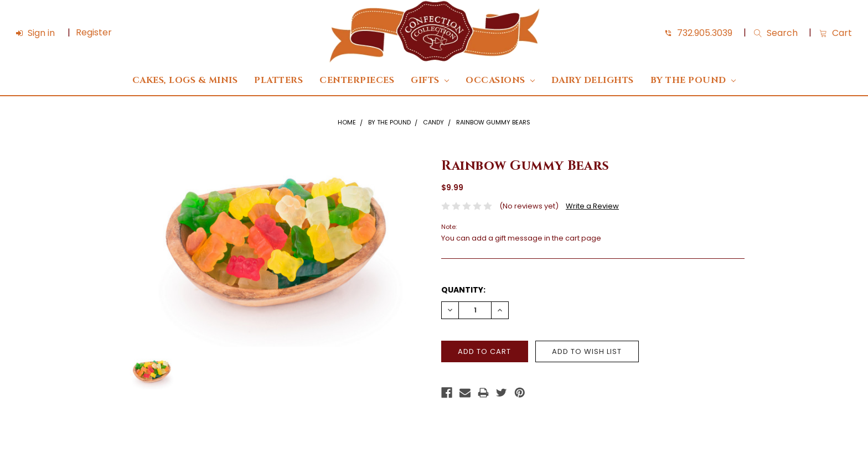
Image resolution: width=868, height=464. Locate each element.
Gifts (430, 80)
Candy (433, 122)
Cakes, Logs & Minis (185, 80)
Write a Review (592, 206)
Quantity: (463, 290)
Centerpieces (357, 80)
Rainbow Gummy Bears (493, 122)
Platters (278, 80)
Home (347, 122)
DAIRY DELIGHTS (593, 80)
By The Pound (693, 80)
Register (94, 32)
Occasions (500, 80)
